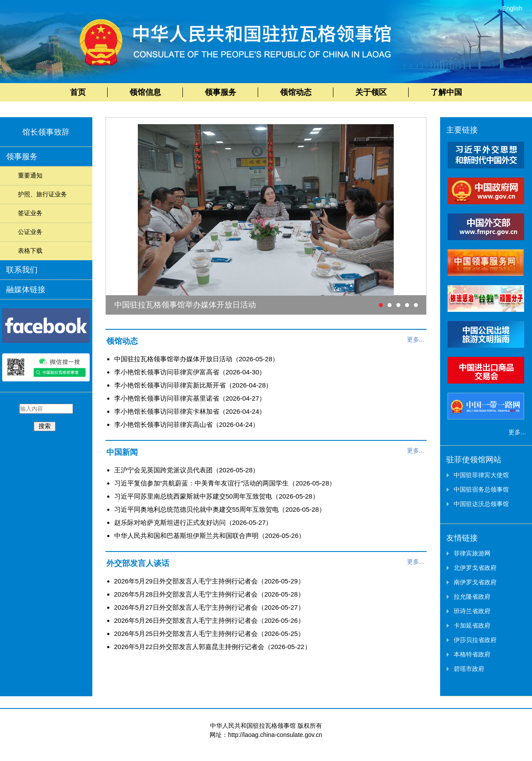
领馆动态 (296, 92)
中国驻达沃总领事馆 (481, 504)
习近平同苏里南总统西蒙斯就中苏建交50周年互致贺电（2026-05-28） (217, 496)
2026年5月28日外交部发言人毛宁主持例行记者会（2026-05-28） (209, 594)
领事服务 (220, 92)
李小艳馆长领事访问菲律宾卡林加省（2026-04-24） (190, 411)
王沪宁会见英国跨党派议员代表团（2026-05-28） (187, 470)
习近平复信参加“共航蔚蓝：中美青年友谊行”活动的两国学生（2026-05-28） (225, 483)
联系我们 (22, 270)
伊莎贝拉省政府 (475, 640)
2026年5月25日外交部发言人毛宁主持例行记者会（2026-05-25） (209, 634)
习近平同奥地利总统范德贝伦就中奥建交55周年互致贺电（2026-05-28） (220, 509)
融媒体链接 (26, 290)
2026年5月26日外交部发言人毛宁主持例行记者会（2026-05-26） (209, 620)
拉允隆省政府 (472, 597)
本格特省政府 (472, 654)
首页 (78, 92)
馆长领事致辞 (46, 132)
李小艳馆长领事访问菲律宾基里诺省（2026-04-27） (190, 398)
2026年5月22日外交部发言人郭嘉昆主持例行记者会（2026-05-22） (213, 647)
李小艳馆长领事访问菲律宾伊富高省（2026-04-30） (190, 372)
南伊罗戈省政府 (475, 582)
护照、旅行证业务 (42, 194)
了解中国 (446, 92)
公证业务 (30, 232)
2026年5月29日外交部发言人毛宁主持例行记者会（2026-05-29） (209, 581)
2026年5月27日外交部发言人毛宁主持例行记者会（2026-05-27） (209, 607)
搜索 (45, 426)
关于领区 (371, 92)
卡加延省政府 (472, 625)
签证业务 (30, 213)
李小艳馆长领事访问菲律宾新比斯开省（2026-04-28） (193, 385)
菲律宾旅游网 (472, 553)
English (512, 8)
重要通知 (30, 175)
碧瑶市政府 (469, 669)
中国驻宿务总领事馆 (481, 489)
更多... (416, 339)
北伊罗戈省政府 (475, 568)
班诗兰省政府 (472, 611)
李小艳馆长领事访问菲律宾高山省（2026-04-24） (187, 424)
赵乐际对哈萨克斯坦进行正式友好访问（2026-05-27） (193, 522)
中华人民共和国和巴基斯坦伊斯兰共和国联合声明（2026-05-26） (210, 536)
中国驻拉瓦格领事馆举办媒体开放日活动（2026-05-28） (197, 359)
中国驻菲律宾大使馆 (481, 475)
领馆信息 (145, 92)
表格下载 (30, 251)
